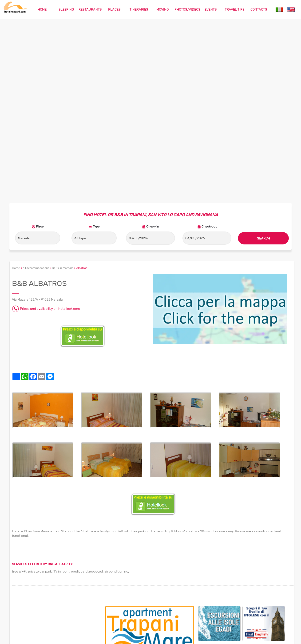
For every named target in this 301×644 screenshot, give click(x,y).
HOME (42, 9)
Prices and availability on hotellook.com (50, 141)
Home (16, 101)
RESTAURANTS (90, 9)
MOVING (163, 9)
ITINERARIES (138, 9)
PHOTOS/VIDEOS (187, 9)
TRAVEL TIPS (235, 9)
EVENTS (211, 9)
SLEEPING (66, 9)
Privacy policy (275, 638)
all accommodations (36, 101)
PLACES (114, 9)
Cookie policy (253, 638)
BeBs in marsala (63, 101)
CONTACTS (259, 9)
